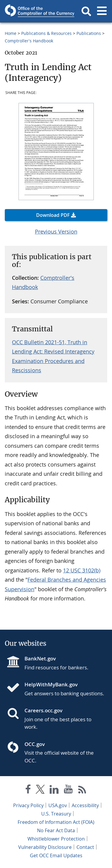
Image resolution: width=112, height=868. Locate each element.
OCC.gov (35, 744)
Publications (89, 33)
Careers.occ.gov (43, 710)
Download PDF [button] (53, 215)
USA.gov (58, 805)
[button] (86, 11)
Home (11, 33)
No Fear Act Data (56, 830)
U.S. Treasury (56, 814)
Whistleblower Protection (56, 839)
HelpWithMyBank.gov (51, 684)
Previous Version (56, 231)
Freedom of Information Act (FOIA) (56, 822)
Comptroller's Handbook (29, 41)
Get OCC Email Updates (56, 855)
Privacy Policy (28, 805)
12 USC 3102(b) (82, 570)
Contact (85, 847)
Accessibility (85, 805)
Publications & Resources (46, 33)
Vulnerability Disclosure (45, 847)
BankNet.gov (40, 658)
